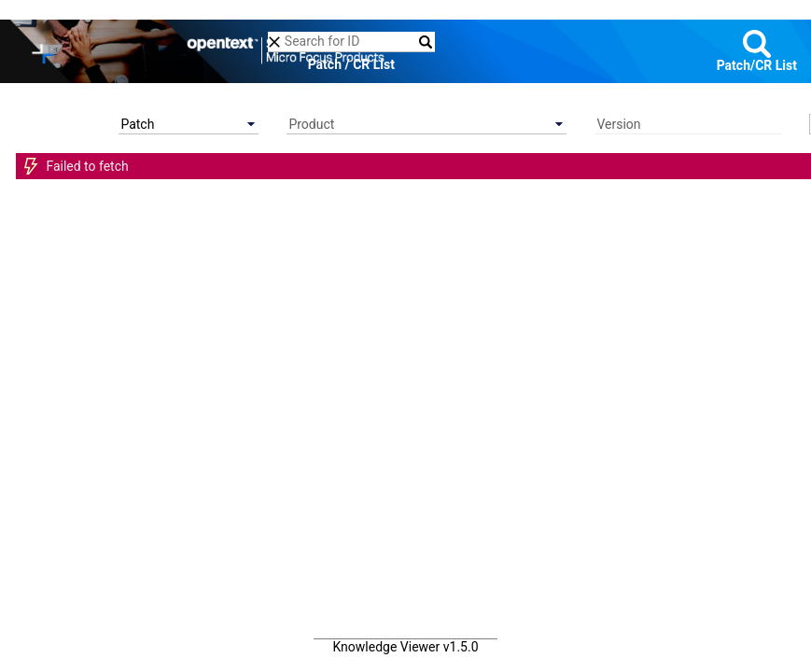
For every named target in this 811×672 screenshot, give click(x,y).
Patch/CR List (757, 65)
